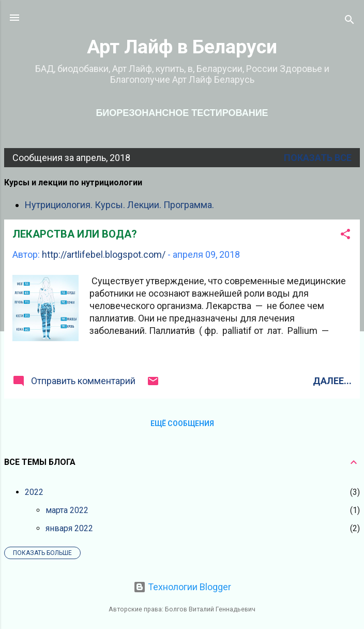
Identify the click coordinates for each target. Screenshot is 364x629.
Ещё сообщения (182, 423)
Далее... (332, 381)
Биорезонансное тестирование (182, 113)
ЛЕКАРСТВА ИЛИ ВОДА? (75, 234)
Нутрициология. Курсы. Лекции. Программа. (119, 205)
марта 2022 (67, 510)
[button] (345, 236)
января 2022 (69, 528)
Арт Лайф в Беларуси (182, 47)
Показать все (318, 158)
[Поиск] (350, 21)
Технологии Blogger (182, 587)
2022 (34, 492)
